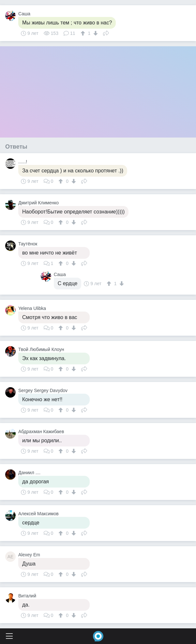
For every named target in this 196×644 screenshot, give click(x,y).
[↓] (95, 33)
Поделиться (106, 33)
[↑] (84, 33)
